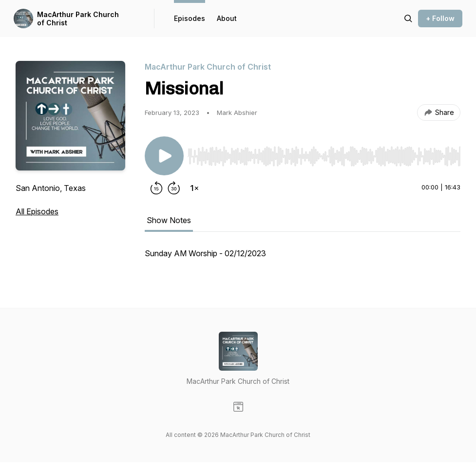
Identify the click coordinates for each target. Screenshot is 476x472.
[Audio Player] (324, 153)
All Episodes (37, 211)
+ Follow (440, 18)
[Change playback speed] (194, 188)
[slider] (324, 156)
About (227, 18)
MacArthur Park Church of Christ (78, 19)
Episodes (190, 18)
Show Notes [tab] (169, 220)
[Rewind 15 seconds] (156, 188)
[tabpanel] (303, 258)
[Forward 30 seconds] (174, 188)
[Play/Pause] (164, 156)
